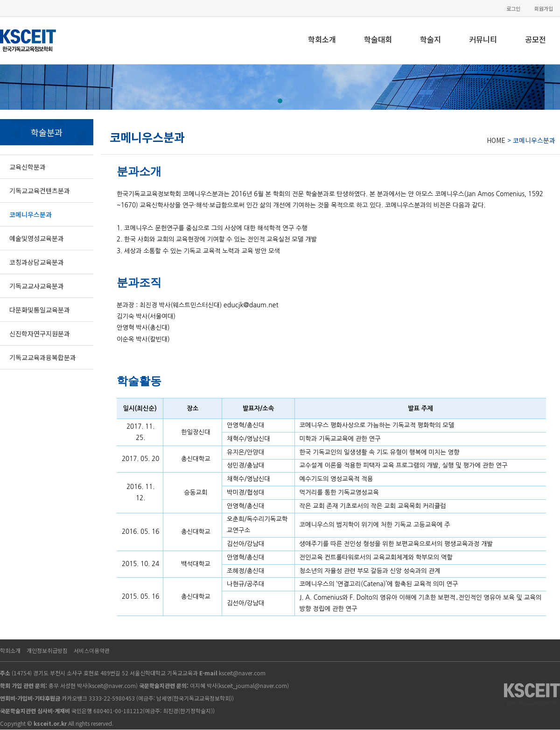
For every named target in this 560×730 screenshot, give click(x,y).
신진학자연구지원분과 (40, 333)
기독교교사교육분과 (37, 286)
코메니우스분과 (31, 214)
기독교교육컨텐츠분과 (40, 191)
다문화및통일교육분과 (40, 310)
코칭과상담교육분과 (37, 262)
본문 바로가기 (0, 0)
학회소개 (322, 39)
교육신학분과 (28, 167)
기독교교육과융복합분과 (43, 357)
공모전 (535, 39)
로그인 (513, 9)
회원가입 (544, 9)
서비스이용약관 (92, 650)
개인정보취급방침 (47, 650)
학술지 (430, 39)
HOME (496, 140)
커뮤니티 (483, 39)
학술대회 (378, 39)
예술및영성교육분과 (37, 238)
